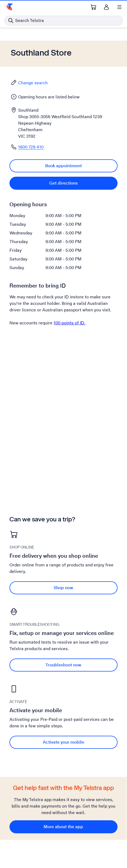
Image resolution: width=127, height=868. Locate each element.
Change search (29, 83)
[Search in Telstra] (63, 21)
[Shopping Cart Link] (93, 7)
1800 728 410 (31, 147)
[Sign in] (106, 7)
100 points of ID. (69, 323)
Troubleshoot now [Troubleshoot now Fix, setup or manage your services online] (63, 665)
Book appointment (63, 166)
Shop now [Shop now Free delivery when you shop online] (63, 588)
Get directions (63, 183)
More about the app (63, 827)
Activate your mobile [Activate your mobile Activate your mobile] (63, 742)
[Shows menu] (119, 7)
